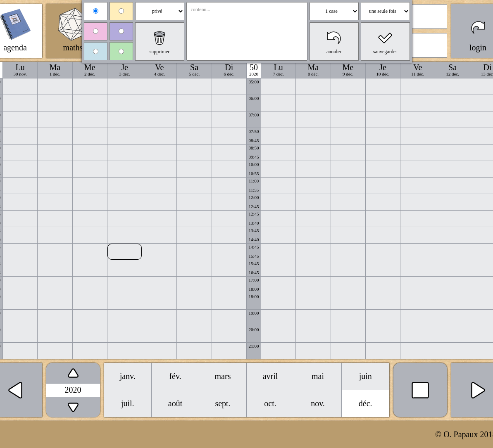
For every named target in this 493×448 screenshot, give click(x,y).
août (175, 403)
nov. (318, 403)
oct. (270, 403)
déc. (366, 403)
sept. (223, 403)
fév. (175, 376)
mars (223, 376)
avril (270, 376)
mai (318, 376)
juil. (128, 403)
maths (73, 47)
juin (366, 376)
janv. (128, 376)
